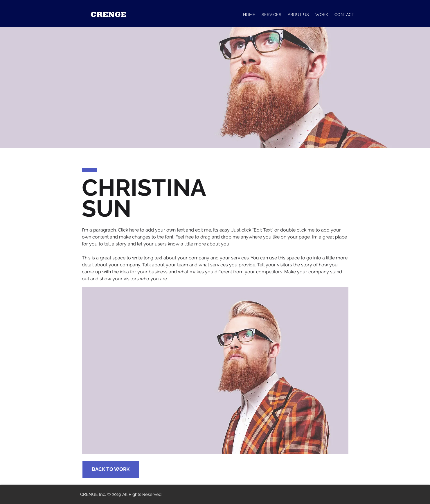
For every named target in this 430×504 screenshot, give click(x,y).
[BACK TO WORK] (111, 469)
